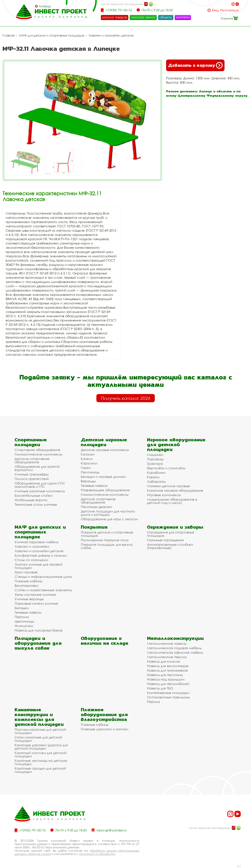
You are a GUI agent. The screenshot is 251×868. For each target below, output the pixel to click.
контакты (183, 17)
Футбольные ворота (31, 500)
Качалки (88, 454)
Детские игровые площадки (104, 442)
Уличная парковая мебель (37, 542)
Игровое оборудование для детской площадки (176, 445)
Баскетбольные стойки (33, 495)
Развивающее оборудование (105, 490)
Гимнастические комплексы (38, 454)
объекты (166, 17)
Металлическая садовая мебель (174, 648)
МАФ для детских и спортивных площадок (52, 35)
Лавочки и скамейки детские (111, 35)
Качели (87, 459)
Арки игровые (26, 572)
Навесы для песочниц (165, 675)
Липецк (45, 6)
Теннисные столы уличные (36, 504)
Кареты (153, 477)
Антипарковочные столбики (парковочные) (170, 546)
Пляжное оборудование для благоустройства (104, 714)
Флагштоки (24, 626)
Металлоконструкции (175, 638)
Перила (153, 702)
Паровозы (155, 459)
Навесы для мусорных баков (38, 630)
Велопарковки (26, 586)
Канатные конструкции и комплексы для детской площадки (39, 717)
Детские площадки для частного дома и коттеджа (108, 513)
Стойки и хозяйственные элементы (43, 590)
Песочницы (90, 472)
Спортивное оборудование (37, 450)
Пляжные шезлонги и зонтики (104, 729)
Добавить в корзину (195, 65)
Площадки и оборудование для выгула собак (38, 643)
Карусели (89, 463)
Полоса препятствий (32, 479)
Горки (86, 468)
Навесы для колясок (164, 661)
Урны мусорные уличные (35, 594)
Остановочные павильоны (168, 697)
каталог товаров (115, 17)
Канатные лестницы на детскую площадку (41, 762)
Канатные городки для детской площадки (40, 770)
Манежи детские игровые (168, 486)
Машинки (155, 455)
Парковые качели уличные (36, 603)
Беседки (22, 608)
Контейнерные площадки (168, 693)
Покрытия (94, 527)
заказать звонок (143, 17)
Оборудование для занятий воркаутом (37, 468)
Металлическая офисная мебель (175, 652)
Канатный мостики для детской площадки (41, 754)
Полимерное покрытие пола (105, 540)
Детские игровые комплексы (105, 450)
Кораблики (156, 473)
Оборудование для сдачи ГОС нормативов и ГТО (40, 485)
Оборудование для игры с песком (109, 519)
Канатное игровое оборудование (175, 490)
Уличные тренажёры (32, 474)
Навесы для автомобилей (168, 684)
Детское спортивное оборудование (32, 460)
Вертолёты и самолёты (166, 468)
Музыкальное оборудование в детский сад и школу (172, 501)
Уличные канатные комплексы (40, 491)
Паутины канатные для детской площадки (40, 731)
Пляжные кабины (28, 581)
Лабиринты (156, 481)
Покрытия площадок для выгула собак (107, 546)
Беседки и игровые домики (103, 477)
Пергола (22, 617)
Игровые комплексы (164, 495)
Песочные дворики (96, 507)
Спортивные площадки (31, 442)
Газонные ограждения (165, 540)
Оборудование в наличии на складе (105, 641)
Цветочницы (24, 621)
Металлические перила (167, 657)
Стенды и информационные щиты (43, 577)
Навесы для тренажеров (167, 670)
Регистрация (229, 10)
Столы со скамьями (31, 560)
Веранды (88, 481)
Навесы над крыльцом (166, 679)
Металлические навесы (167, 643)
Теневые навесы (94, 486)
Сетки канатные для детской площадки (38, 739)
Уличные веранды (29, 599)
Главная (9, 35)
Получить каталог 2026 (126, 398)
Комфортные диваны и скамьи (41, 555)
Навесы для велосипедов (168, 666)
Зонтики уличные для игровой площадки (38, 566)
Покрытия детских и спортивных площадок (107, 534)
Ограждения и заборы (175, 527)
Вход (215, 10)
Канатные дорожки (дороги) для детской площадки (41, 747)
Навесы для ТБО (160, 688)
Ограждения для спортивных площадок (171, 534)
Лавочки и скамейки (32, 546)
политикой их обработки (97, 854)
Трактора (155, 464)
